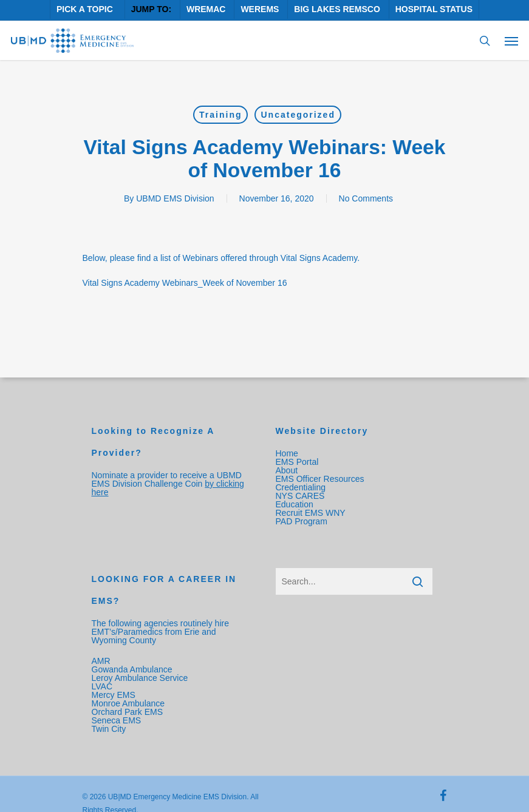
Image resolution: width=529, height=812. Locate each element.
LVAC (103, 686)
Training (220, 115)
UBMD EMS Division (175, 198)
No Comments (366, 198)
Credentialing (301, 487)
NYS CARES (302, 496)
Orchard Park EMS (127, 712)
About (287, 470)
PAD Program (302, 521)
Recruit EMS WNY (312, 513)
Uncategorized (298, 115)
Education (295, 504)
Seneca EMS (118, 720)
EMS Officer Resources (320, 479)
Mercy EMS (114, 695)
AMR (101, 661)
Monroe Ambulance (128, 703)
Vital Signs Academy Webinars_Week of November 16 (185, 283)
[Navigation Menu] (511, 41)
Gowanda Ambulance (132, 669)
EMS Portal (297, 462)
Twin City (110, 729)
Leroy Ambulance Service (140, 678)
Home (287, 453)
